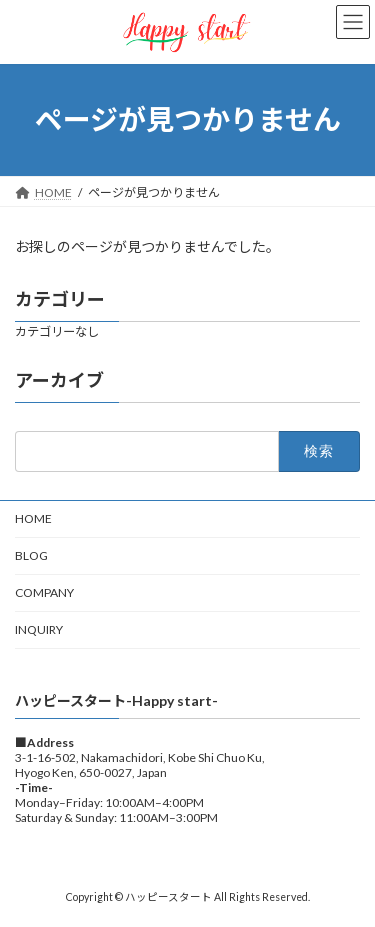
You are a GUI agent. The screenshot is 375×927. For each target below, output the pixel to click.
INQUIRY (39, 629)
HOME (33, 518)
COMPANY (44, 592)
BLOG (31, 555)
